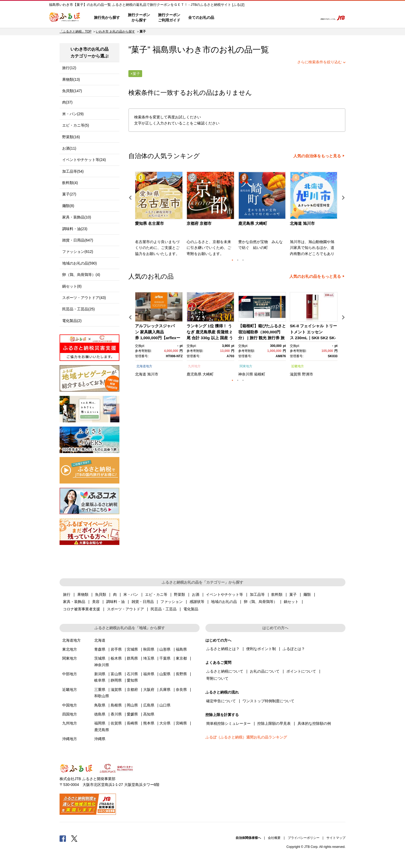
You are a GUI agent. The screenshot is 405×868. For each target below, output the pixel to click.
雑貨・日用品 (143, 602)
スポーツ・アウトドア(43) (84, 298)
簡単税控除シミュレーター (228, 723)
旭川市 (153, 374)
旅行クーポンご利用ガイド (169, 17)
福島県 (181, 649)
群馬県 (132, 658)
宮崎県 (181, 723)
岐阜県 (100, 680)
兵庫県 (165, 690)
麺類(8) (68, 206)
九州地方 (194, 366)
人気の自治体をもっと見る (317, 156)
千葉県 (165, 658)
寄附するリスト (295, 18)
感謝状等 (197, 602)
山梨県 (165, 674)
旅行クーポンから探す (139, 17)
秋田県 (149, 649)
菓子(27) (69, 194)
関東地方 (246, 366)
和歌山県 (102, 696)
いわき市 (194, 50)
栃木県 (116, 658)
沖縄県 (100, 739)
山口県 (165, 705)
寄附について (217, 678)
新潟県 (100, 674)
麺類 (307, 594)
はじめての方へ (233, 18)
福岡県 (100, 723)
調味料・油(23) (75, 229)
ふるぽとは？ (294, 649)
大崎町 (208, 374)
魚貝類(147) (72, 91)
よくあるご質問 (258, 18)
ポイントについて (301, 671)
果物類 (83, 594)
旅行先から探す (107, 17)
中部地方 (70, 674)
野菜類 (179, 594)
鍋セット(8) (72, 286)
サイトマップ (336, 838)
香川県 (116, 714)
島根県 (116, 705)
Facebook (63, 838)
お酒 (196, 594)
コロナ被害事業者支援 (82, 609)
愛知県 (132, 680)
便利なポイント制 (261, 649)
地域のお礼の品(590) (80, 263)
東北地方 (70, 649)
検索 (310, 18)
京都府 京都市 (199, 223)
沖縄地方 (70, 739)
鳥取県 (100, 705)
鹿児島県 (194, 374)
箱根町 (260, 374)
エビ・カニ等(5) (76, 125)
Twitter (74, 838)
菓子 (293, 594)
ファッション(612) (78, 252)
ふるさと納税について (225, 671)
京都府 (132, 690)
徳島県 (100, 714)
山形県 (165, 649)
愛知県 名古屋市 (149, 223)
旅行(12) (69, 68)
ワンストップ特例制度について (268, 701)
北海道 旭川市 (302, 223)
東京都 (181, 658)
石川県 (132, 674)
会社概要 (274, 838)
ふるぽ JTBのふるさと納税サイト (65, 18)
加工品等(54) (73, 171)
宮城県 (132, 649)
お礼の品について (265, 671)
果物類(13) (71, 79)
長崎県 (132, 723)
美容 (96, 602)
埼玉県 (149, 658)
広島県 (149, 705)
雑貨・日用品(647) (78, 240)
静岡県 (116, 680)
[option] (159, 216)
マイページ (278, 18)
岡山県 (132, 705)
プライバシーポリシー (304, 838)
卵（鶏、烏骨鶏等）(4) (81, 275)
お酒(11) (69, 148)
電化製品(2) (72, 321)
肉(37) (67, 102)
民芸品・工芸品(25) (78, 309)
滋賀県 (295, 374)
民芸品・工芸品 (164, 609)
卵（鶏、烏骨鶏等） (260, 602)
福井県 (149, 674)
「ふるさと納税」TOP (75, 32)
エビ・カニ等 (156, 594)
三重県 (100, 690)
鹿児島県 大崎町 (253, 223)
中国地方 (70, 705)
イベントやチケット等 (224, 594)
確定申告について (221, 701)
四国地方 (70, 714)
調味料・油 (115, 602)
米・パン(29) (73, 114)
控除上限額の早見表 (274, 723)
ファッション (172, 602)
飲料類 (277, 594)
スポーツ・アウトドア (125, 609)
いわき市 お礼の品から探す (115, 32)
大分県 (165, 723)
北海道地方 (144, 366)
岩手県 (116, 649)
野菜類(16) (71, 137)
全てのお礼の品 (201, 17)
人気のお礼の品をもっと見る (315, 276)
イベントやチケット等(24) (84, 160)
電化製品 (191, 609)
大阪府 (149, 690)
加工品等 (257, 594)
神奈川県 (246, 374)
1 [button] (232, 260)
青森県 (100, 649)
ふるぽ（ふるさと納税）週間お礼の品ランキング (246, 737)
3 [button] (243, 260)
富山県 (116, 674)
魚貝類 (101, 594)
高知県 (149, 714)
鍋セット (291, 602)
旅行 (67, 594)
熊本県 (149, 723)
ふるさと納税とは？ (223, 649)
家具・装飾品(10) (77, 217)
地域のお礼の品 (224, 602)
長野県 (181, 674)
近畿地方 (298, 366)
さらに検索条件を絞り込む (319, 62)
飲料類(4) (70, 183)
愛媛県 (132, 714)
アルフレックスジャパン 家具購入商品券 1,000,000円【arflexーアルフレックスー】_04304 (158, 338)
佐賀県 (116, 723)
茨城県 (100, 658)
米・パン (131, 594)
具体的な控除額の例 (314, 723)
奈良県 (181, 690)
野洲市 (308, 374)
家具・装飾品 (74, 602)
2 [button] (238, 260)
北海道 (141, 374)
